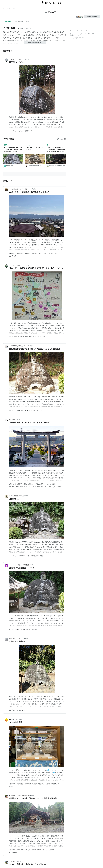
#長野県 (12, 253)
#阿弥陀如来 (35, 556)
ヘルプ (85, 33)
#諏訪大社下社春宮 (44, 784)
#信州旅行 (13, 784)
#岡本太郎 (22, 556)
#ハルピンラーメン (26, 487)
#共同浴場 (13, 256)
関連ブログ (30, 21)
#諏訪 (25, 484)
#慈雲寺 (26, 629)
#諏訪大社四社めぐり (24, 850)
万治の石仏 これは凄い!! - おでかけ (34, 149)
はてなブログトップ (75, 35)
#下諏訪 (12, 629)
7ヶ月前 (27, 265)
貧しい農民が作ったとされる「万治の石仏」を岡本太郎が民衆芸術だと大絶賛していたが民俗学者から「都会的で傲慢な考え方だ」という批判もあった (13, 150)
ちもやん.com (13, 861)
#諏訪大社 (28, 337)
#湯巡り (45, 253)
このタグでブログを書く (92, 17)
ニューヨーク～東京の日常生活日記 (19, 565)
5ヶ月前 (34, 189)
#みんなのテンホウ (55, 487)
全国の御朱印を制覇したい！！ (18, 346)
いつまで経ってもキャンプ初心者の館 (20, 796)
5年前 (33, 796)
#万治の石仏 (13, 131)
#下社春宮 (20, 410)
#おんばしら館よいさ (25, 131)
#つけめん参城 (14, 487)
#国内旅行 (13, 484)
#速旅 (11, 337)
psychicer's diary (14, 719)
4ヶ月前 (27, 59)
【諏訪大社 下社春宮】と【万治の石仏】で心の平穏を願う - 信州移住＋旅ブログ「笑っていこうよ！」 (56, 150)
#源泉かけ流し (37, 253)
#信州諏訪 (20, 784)
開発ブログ (91, 33)
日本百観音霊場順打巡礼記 (17, 496)
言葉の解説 (8, 21)
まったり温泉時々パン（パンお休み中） (20, 189)
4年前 (21, 719)
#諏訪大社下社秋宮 (31, 784)
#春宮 (22, 337)
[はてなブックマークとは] (15, 139)
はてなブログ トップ (10, 8)
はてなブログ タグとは (76, 33)
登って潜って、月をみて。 (17, 59)
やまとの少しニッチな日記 (17, 265)
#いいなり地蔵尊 (50, 484)
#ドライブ (36, 337)
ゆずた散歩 (12, 420)
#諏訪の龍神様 (36, 850)
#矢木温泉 (28, 253)
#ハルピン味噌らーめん (41, 487)
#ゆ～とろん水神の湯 (49, 850)
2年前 (27, 496)
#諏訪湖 (17, 337)
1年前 (18, 420)
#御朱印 (27, 410)
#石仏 (28, 556)
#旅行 (42, 410)
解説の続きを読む (35, 42)
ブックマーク (9, 145)
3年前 (27, 639)
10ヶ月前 (30, 346)
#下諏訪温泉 (20, 253)
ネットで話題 (19, 21)
